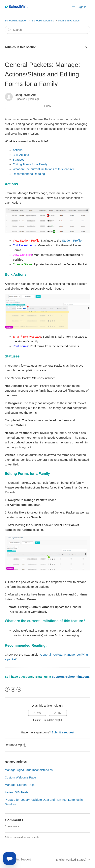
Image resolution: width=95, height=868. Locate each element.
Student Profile (72, 240)
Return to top (16, 745)
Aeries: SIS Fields (17, 792)
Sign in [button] (82, 7)
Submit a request (63, 732)
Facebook (7, 689)
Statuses (18, 159)
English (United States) (71, 860)
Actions (18, 150)
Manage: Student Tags (20, 785)
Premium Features (69, 21)
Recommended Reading (29, 174)
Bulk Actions (21, 155)
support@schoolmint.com (70, 677)
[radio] (37, 713)
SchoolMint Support (16, 21)
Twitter (13, 689)
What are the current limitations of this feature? (44, 169)
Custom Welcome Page (20, 777)
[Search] (47, 30)
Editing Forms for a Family (30, 164)
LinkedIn (19, 689)
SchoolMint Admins (43, 21)
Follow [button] (48, 106)
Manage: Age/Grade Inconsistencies (29, 770)
